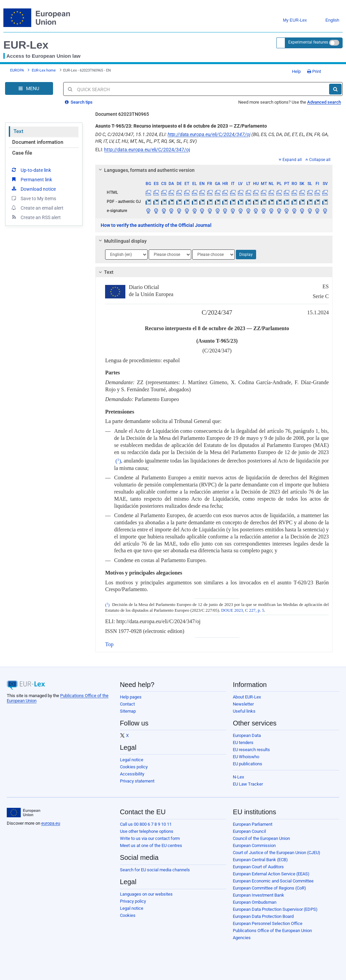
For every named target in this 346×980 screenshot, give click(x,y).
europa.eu (51, 823)
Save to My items (33, 198)
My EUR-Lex (290, 20)
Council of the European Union (261, 838)
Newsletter (243, 704)
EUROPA (17, 70)
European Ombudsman (255, 902)
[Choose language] (126, 255)
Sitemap (128, 711)
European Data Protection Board (263, 916)
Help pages (131, 697)
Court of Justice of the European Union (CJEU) (277, 853)
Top (109, 644)
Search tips (79, 102)
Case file (22, 153)
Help (294, 71)
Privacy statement (137, 781)
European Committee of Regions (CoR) (269, 888)
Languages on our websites (146, 894)
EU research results (251, 750)
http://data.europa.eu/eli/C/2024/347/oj (209, 134)
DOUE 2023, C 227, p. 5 (243, 610)
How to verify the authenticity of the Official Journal (156, 225)
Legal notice (132, 760)
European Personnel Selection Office (268, 923)
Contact (127, 704)
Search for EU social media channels (155, 870)
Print (314, 71)
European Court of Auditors (258, 867)
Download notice (33, 189)
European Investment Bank (258, 895)
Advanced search (324, 102)
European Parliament (253, 824)
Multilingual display (122, 241)
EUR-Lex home (44, 70)
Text (18, 131)
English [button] (327, 20)
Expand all (290, 160)
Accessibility (132, 774)
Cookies (128, 915)
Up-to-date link (31, 170)
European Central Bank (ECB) (260, 860)
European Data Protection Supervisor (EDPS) (275, 909)
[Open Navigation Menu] (29, 88)
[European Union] (23, 813)
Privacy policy (133, 901)
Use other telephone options (147, 831)
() (118, 461)
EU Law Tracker (248, 784)
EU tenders (243, 743)
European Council (249, 831)
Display (246, 255)
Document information (38, 142)
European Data (247, 735)
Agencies (242, 938)
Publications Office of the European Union (272, 931)
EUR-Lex (26, 45)
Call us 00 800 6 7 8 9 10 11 (146, 824)
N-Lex (238, 777)
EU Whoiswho (246, 757)
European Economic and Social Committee (273, 881)
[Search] (335, 89)
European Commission (254, 845)
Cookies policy (134, 767)
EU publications (248, 764)
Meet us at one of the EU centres (151, 845)
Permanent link (31, 179)
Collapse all (318, 160)
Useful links (244, 711)
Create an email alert (37, 208)
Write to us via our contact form (150, 838)
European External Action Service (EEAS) (271, 874)
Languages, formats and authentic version (146, 170)
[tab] (214, 170)
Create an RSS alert (36, 217)
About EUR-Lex (247, 697)
